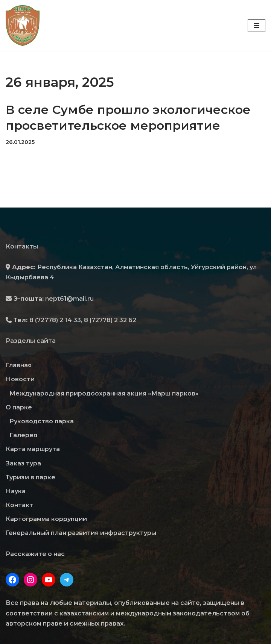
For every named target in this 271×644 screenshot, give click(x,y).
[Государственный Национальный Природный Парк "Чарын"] (24, 26)
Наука (16, 491)
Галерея (23, 435)
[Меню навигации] (257, 26)
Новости (20, 379)
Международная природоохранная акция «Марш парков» (104, 393)
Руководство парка (42, 421)
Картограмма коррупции (46, 519)
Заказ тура (23, 463)
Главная (19, 365)
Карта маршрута (33, 449)
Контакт (19, 505)
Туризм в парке (30, 477)
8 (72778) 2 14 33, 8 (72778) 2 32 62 (83, 320)
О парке (19, 407)
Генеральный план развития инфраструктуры (81, 533)
